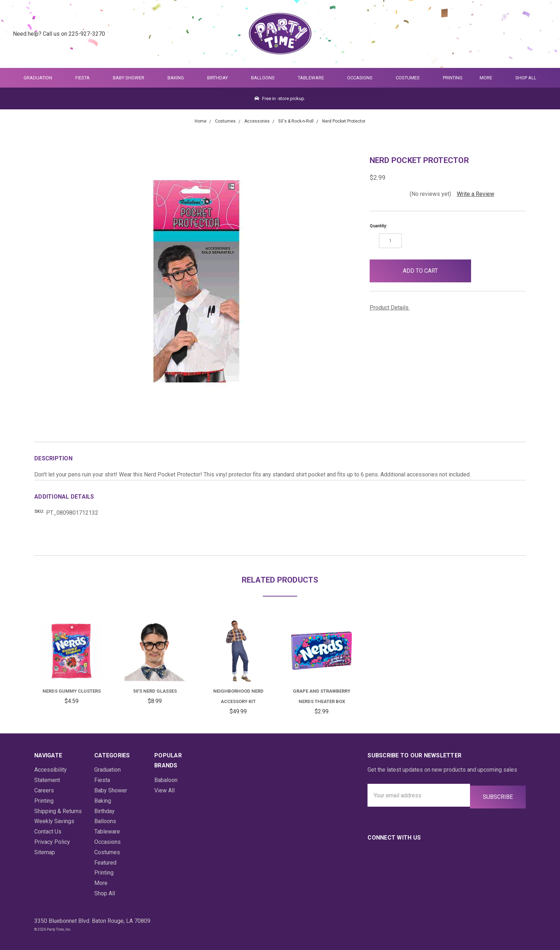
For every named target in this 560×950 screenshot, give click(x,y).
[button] (483, 271)
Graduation (41, 78)
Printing (453, 78)
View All (164, 790)
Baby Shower (132, 78)
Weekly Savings (54, 821)
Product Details (392, 308)
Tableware (314, 78)
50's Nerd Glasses (155, 691)
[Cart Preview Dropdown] (543, 34)
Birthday (221, 78)
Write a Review (476, 194)
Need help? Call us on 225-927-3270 (59, 34)
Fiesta (86, 78)
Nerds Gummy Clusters (72, 691)
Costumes (411, 78)
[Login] (526, 34)
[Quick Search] (508, 34)
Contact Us (48, 832)
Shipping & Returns (58, 811)
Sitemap (45, 852)
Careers (44, 790)
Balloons (266, 78)
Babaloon (166, 780)
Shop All (526, 78)
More (485, 78)
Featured (105, 863)
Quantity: (378, 226)
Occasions (363, 78)
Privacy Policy (52, 842)
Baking (179, 78)
